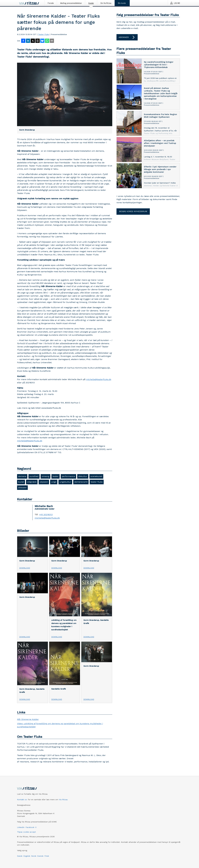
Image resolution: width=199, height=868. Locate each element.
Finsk (47, 856)
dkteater (22, 488)
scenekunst (96, 476)
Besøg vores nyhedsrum (133, 211)
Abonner (127, 37)
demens (22, 476)
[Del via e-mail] (52, 41)
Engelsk (27, 856)
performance (68, 476)
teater (56, 476)
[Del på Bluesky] (42, 41)
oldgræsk (32, 482)
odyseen (44, 482)
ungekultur (65, 482)
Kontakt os (22, 800)
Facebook (30, 827)
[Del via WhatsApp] (47, 41)
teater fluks (97, 482)
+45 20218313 (46, 515)
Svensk (40, 856)
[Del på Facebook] (23, 41)
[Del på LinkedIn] (28, 41)
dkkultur (83, 476)
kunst (21, 482)
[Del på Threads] (38, 41)
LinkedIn (21, 827)
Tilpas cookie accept (26, 832)
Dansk (20, 856)
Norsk (34, 856)
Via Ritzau (63, 800)
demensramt (81, 482)
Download (25, 568)
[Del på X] (33, 41)
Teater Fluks (44, 34)
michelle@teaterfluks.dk (99, 379)
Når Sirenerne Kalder (28, 719)
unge (54, 482)
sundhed (34, 476)
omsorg (45, 476)
